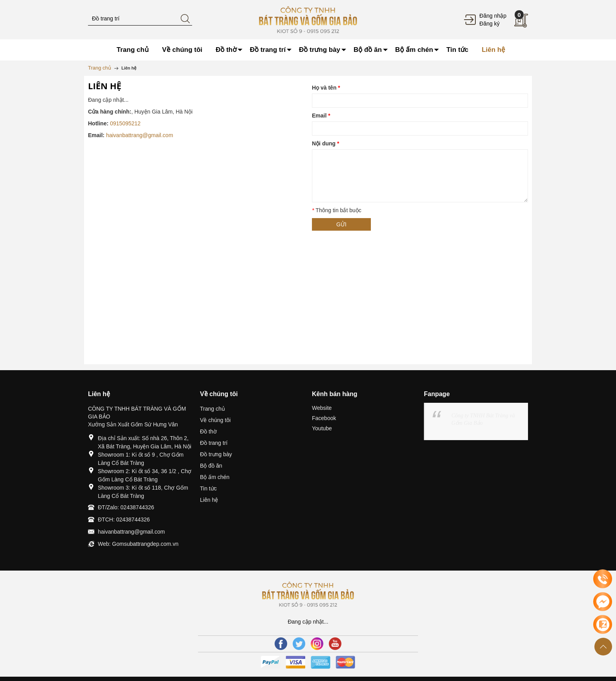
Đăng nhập (493, 16)
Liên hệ (209, 500)
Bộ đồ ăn (211, 466)
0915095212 (125, 123)
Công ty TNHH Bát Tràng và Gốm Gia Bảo (483, 419)
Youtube (322, 428)
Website (322, 408)
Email (321, 116)
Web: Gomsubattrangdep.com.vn (138, 544)
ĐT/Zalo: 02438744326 (126, 507)
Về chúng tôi (215, 420)
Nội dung (325, 143)
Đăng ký (489, 24)
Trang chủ (213, 409)
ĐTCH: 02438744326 (124, 519)
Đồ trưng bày (216, 454)
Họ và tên (326, 88)
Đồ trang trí (214, 443)
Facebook (324, 418)
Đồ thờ (208, 431)
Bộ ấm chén (215, 477)
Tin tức (208, 488)
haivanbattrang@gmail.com (140, 135)
